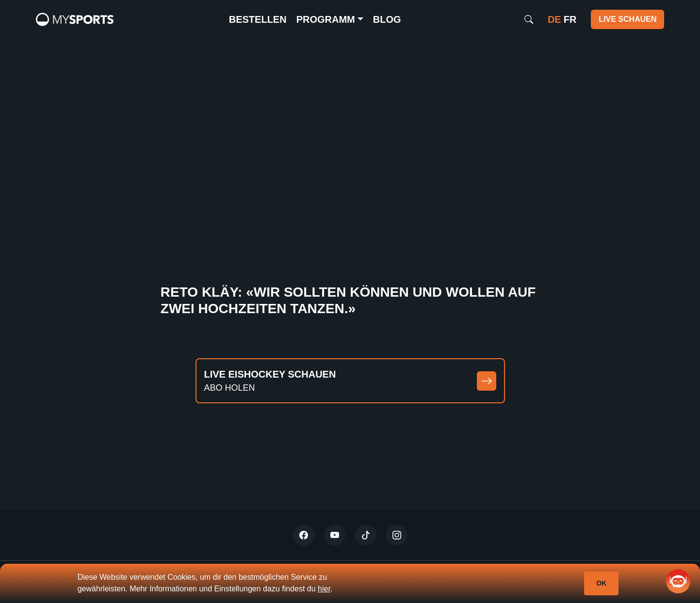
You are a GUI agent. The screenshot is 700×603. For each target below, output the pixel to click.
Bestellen (258, 19)
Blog (387, 19)
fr (570, 19)
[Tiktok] (366, 535)
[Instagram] (397, 535)
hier (324, 589)
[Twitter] (304, 535)
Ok (601, 583)
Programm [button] (326, 19)
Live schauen (627, 19)
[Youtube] (335, 535)
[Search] (529, 19)
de (554, 19)
